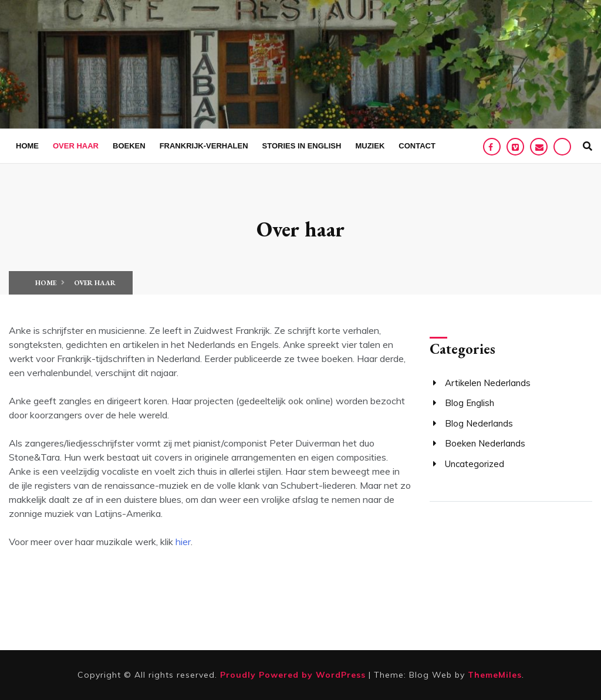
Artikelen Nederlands (488, 383)
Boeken (129, 146)
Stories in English (302, 146)
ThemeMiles (495, 675)
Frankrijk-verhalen (204, 146)
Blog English (470, 403)
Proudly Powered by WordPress (294, 675)
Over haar (76, 146)
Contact (417, 146)
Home (27, 146)
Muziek (370, 146)
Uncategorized (475, 464)
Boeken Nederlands (485, 443)
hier (183, 542)
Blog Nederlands (479, 423)
